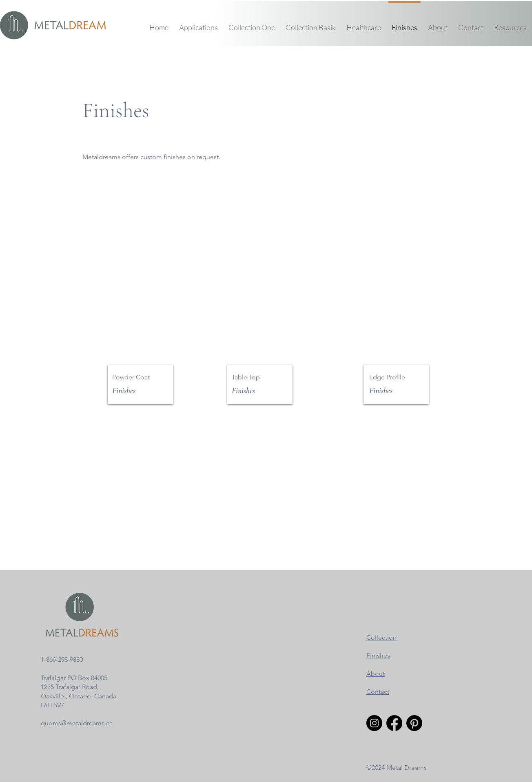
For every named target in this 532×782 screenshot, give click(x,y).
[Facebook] (394, 723)
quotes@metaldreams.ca (77, 723)
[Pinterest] (414, 723)
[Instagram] (374, 723)
